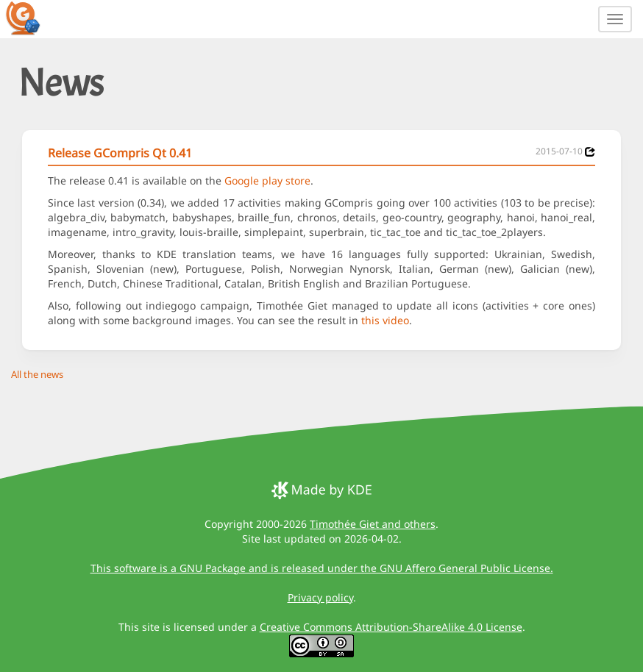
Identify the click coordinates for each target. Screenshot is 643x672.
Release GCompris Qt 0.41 (120, 153)
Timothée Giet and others (373, 524)
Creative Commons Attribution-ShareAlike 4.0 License (391, 627)
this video (385, 320)
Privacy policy (320, 597)
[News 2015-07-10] (590, 152)
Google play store (267, 180)
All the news (37, 374)
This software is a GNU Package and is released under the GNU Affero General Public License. (322, 568)
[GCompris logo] (32, 18)
